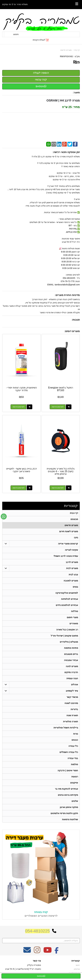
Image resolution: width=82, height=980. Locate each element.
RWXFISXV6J (67, 56)
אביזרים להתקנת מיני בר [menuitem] (67, 789)
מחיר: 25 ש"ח (71, 107)
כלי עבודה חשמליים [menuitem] (69, 752)
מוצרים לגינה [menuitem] (72, 666)
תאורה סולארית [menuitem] (71, 722)
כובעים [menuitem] (75, 740)
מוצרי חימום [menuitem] (72, 617)
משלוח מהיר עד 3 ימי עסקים (15, 4)
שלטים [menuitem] (75, 801)
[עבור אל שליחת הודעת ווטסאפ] (4, 516)
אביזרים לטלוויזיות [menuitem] (70, 599)
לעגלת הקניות (39, 40)
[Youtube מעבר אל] (47, 952)
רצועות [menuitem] (75, 777)
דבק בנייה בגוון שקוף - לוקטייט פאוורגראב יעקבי (21, 470)
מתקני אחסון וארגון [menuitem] (69, 807)
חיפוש (16, 34)
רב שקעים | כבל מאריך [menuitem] (67, 630)
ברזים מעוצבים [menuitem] (71, 654)
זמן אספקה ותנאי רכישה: (66, 152)
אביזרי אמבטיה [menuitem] (71, 660)
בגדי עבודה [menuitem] (73, 758)
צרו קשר (37, 961)
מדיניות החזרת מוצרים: (67, 295)
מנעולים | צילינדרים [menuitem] (69, 642)
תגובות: (76, 320)
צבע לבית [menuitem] (73, 574)
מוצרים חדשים (66, 50)
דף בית (77, 50)
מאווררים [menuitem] (74, 623)
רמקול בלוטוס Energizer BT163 (61, 389)
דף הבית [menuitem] (74, 513)
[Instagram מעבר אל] (37, 952)
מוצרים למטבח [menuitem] (71, 581)
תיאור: (76, 93)
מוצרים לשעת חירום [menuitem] (69, 531)
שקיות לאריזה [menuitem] (71, 550)
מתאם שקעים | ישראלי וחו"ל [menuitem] (64, 636)
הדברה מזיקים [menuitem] (71, 672)
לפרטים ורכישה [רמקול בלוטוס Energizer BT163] (58, 407)
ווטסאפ (41, 86)
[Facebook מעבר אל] (57, 952)
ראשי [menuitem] (78, 965)
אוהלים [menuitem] (75, 685)
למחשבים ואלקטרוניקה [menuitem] (67, 593)
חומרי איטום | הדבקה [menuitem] (68, 771)
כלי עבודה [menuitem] (73, 746)
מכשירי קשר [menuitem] (72, 697)
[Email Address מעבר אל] (27, 952)
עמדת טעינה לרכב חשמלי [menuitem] (66, 556)
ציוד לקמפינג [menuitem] (72, 691)
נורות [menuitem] (76, 734)
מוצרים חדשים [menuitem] (71, 525)
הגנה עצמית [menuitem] (72, 678)
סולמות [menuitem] (74, 764)
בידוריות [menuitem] (74, 709)
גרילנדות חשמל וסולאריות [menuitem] (66, 728)
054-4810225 (37, 931)
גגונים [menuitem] (75, 587)
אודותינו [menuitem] (77, 969)
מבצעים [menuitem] (74, 519)
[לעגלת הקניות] (41, 40)
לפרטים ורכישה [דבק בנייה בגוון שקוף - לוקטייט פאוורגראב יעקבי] (18, 488)
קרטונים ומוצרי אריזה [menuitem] (68, 544)
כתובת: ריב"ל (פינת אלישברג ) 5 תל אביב (23, 969)
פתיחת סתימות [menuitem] (71, 648)
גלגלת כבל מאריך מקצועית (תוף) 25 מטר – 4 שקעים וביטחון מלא (61, 471)
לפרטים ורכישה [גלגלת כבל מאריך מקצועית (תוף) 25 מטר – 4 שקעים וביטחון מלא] (58, 488)
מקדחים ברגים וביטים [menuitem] (68, 795)
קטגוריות (71, 506)
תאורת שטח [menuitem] (72, 715)
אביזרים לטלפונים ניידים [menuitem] (67, 605)
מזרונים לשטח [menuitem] (71, 703)
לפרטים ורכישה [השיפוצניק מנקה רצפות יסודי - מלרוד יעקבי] (18, 407)
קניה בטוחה (41, 912)
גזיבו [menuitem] (76, 537)
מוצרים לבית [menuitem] (72, 568)
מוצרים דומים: (72, 331)
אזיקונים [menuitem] (74, 783)
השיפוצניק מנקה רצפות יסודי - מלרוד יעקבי (21, 389)
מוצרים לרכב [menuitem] (72, 562)
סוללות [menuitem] (75, 611)
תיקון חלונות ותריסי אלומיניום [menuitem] (64, 813)
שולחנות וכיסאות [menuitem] (70, 820)
